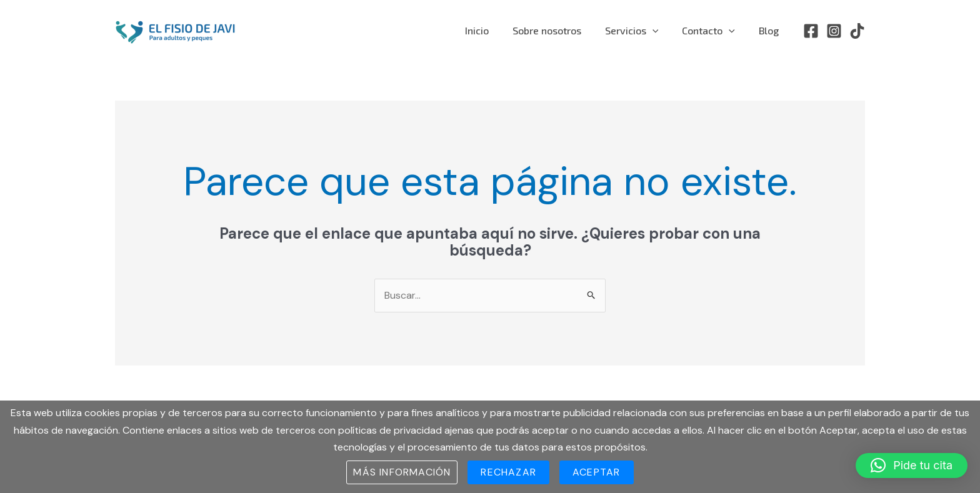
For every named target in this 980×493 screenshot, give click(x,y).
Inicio (494, 30)
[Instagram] (834, 31)
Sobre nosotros (560, 30)
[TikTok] (857, 31)
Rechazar (508, 472)
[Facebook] (811, 31)
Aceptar (596, 472)
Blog (771, 30)
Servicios (641, 31)
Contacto (714, 31)
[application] (662, 31)
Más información (402, 472)
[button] (912, 466)
